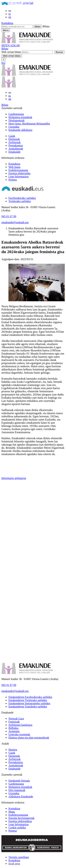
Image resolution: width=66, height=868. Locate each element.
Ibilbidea (13, 728)
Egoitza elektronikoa (20, 821)
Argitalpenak (16, 149)
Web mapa (14, 167)
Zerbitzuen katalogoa (20, 725)
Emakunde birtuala (19, 781)
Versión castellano (19, 857)
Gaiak (12, 136)
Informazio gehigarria (14, 478)
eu (10, 11)
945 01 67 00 (9, 216)
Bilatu (46, 26)
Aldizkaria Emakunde (21, 796)
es (10, 14)
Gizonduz (14, 127)
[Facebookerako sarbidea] (22, 198)
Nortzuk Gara (16, 719)
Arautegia (14, 731)
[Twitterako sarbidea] (20, 201)
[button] (5, 49)
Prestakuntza (16, 145)
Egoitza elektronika (19, 173)
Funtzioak (14, 722)
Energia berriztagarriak (21, 818)
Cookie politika (17, 828)
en (10, 17)
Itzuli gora (14, 864)
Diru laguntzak (17, 790)
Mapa (12, 812)
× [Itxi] (4, 60)
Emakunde (14, 152)
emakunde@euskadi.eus (15, 222)
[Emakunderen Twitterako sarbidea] (28, 700)
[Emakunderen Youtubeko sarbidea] (28, 707)
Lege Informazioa (18, 176)
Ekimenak (14, 139)
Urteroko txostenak (19, 734)
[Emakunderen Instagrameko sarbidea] (29, 703)
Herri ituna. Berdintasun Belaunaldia (29, 124)
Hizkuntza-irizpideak (20, 117)
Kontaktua (7, 23)
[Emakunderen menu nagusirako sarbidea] (6, 30)
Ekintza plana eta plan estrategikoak (29, 738)
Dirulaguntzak (17, 120)
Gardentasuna (16, 114)
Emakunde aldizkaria (20, 130)
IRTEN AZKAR (11, 45)
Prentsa (13, 180)
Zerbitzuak (15, 142)
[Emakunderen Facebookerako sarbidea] (30, 697)
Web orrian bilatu (11, 52)
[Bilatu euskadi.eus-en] (17, 27)
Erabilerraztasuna (18, 170)
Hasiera (13, 750)
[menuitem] (37, 114)
